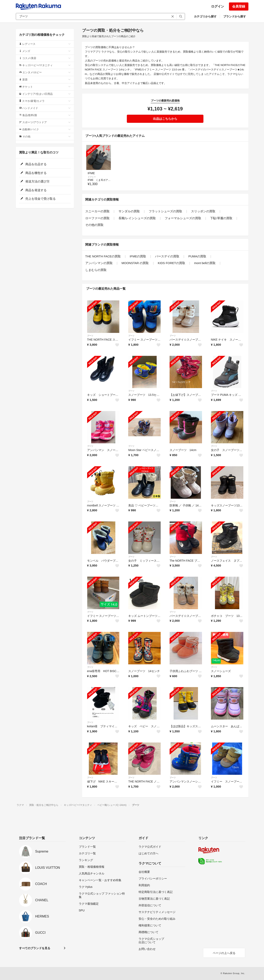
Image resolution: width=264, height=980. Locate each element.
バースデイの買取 (167, 256)
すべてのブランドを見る (35, 948)
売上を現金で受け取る (38, 199)
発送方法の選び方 (35, 181)
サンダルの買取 (129, 211)
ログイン (218, 6)
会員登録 (239, 6)
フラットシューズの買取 (165, 211)
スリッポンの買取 (203, 211)
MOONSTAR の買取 (135, 263)
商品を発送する (33, 190)
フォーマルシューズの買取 (183, 218)
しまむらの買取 (96, 270)
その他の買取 (94, 225)
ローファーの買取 (97, 218)
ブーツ (90, 336)
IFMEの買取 (138, 256)
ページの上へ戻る (224, 953)
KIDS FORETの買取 (172, 263)
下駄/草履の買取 (221, 218)
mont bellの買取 (205, 263)
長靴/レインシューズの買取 (137, 218)
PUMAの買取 (197, 256)
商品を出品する (33, 164)
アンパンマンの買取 (99, 263)
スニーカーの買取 (97, 211)
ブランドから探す (235, 16)
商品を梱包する (33, 173)
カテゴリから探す (205, 16)
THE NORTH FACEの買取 (103, 256)
